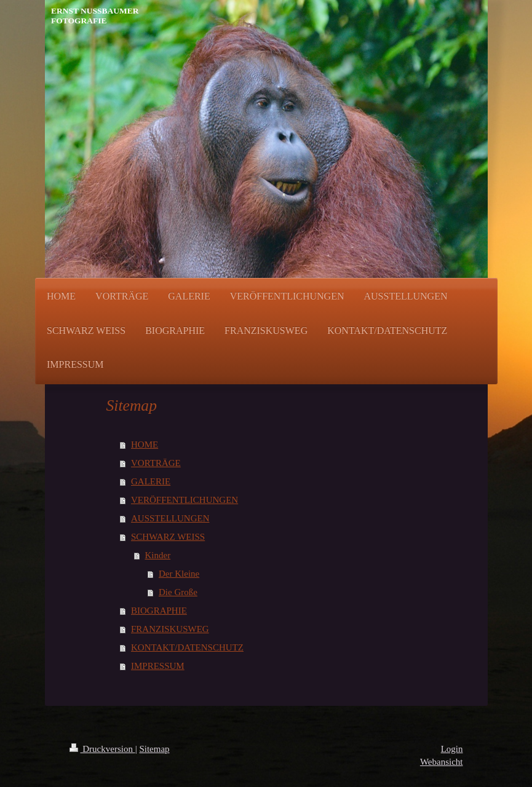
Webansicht (442, 762)
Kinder (158, 555)
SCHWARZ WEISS (168, 537)
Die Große (178, 592)
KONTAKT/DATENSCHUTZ (187, 647)
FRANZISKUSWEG (170, 629)
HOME (145, 445)
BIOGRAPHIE (159, 611)
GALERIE (151, 481)
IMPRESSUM (158, 666)
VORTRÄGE (156, 463)
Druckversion (102, 749)
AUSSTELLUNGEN (170, 518)
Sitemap (154, 749)
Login (452, 749)
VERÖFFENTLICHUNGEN (185, 500)
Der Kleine (179, 574)
